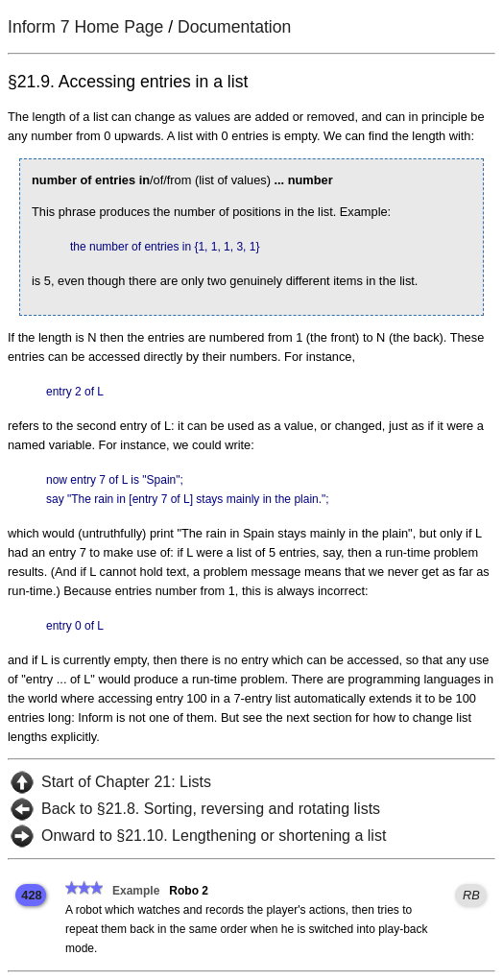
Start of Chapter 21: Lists (126, 782)
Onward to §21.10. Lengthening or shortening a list (214, 836)
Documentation (234, 27)
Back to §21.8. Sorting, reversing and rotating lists (211, 809)
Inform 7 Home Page (85, 27)
